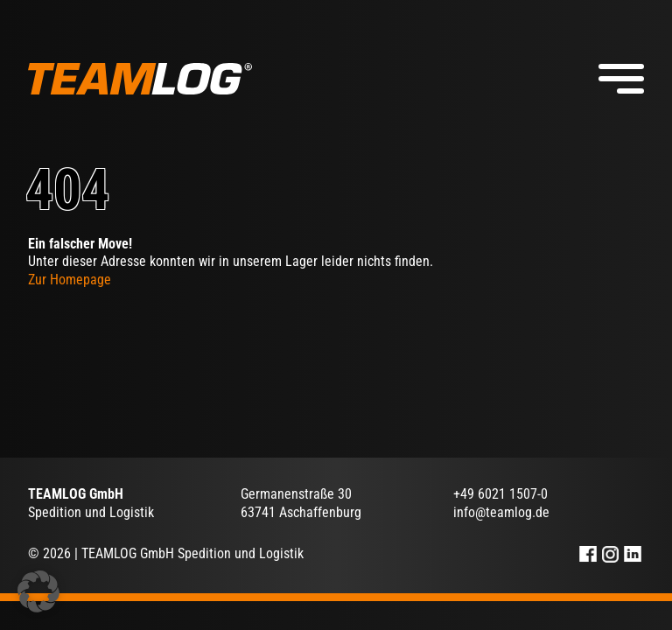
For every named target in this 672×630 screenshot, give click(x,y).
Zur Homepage (70, 280)
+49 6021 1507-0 (500, 494)
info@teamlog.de (501, 512)
